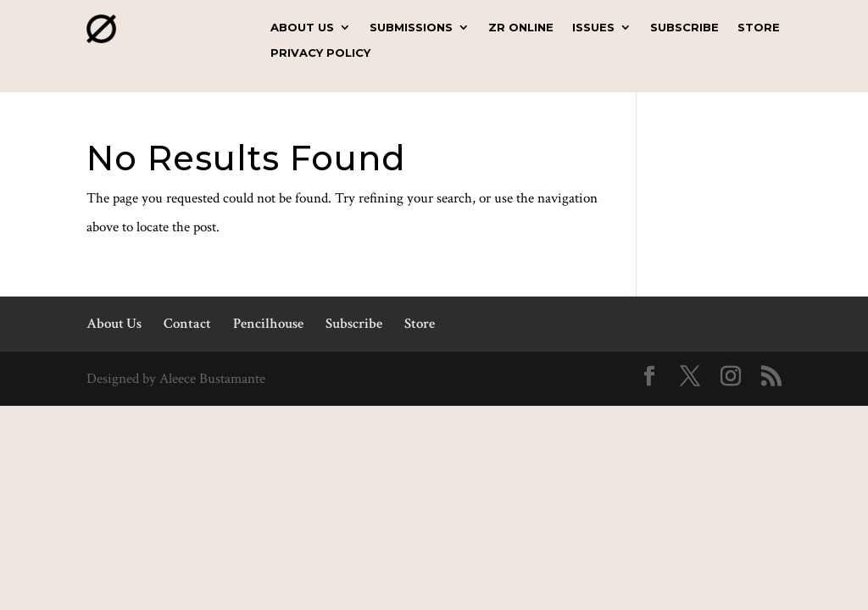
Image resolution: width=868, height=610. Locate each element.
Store (759, 28)
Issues (593, 28)
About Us (302, 28)
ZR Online (521, 28)
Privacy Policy (320, 53)
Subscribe (684, 28)
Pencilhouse (268, 324)
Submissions (411, 28)
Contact (187, 324)
